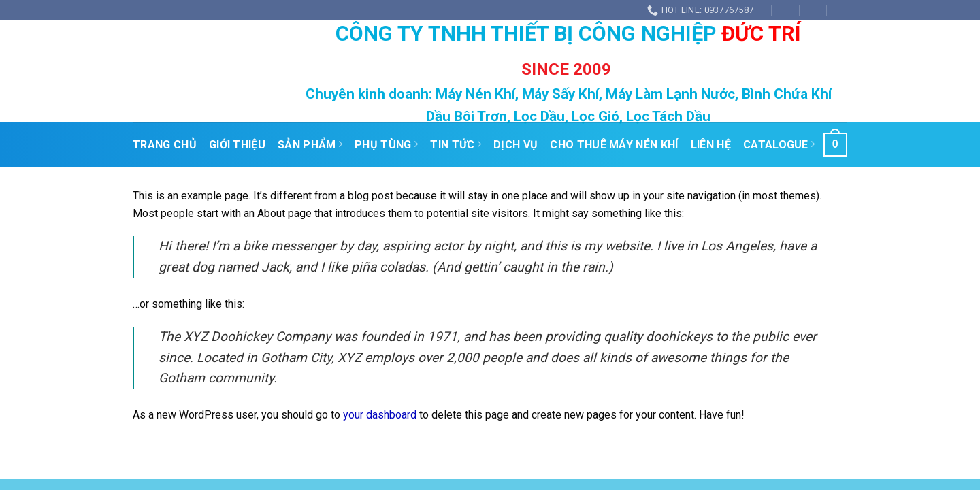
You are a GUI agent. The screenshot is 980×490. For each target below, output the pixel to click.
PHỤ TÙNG (386, 145)
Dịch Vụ (516, 145)
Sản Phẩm (310, 145)
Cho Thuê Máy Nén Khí (614, 145)
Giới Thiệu (237, 145)
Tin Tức (456, 145)
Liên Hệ (711, 145)
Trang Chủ (165, 145)
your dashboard (380, 415)
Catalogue (779, 145)
